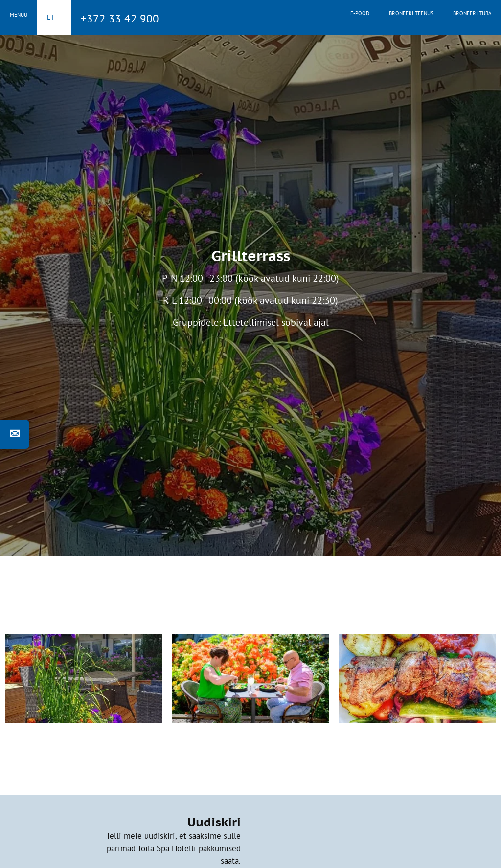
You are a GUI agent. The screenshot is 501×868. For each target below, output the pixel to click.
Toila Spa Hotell (250, 16)
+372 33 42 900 (120, 18)
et (51, 17)
